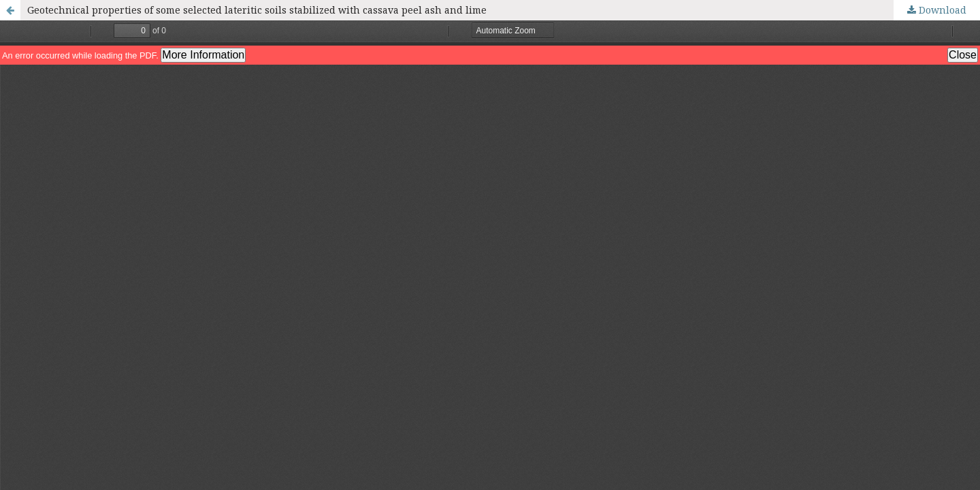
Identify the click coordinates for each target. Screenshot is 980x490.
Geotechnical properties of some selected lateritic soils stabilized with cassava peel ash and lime (257, 10)
